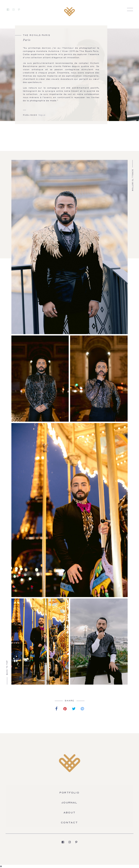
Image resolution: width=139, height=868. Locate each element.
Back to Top (7, 668)
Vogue (42, 115)
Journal (69, 803)
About (69, 813)
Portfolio (69, 793)
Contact (69, 823)
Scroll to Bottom (132, 180)
